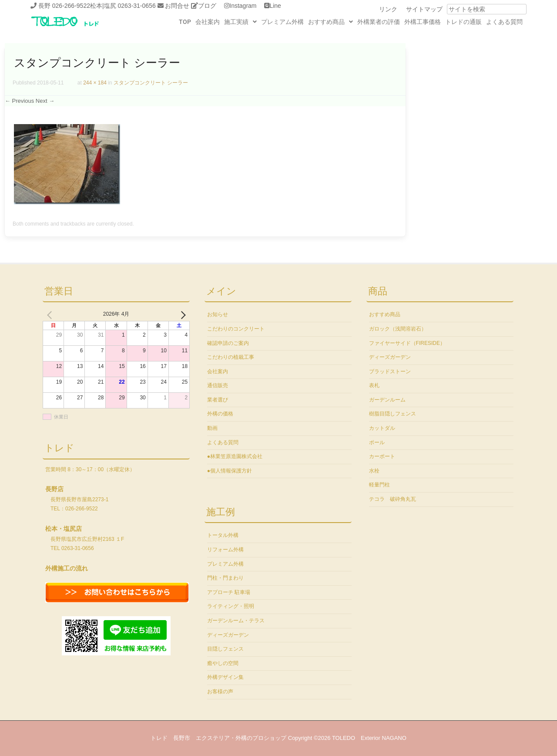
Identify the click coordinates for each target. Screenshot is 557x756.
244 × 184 (95, 83)
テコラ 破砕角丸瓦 (393, 499)
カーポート (382, 456)
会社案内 (208, 22)
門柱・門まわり (225, 578)
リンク (388, 9)
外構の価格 (220, 414)
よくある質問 (504, 22)
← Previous (19, 101)
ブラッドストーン (390, 371)
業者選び (218, 400)
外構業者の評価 (379, 22)
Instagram (243, 6)
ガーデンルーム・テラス (236, 621)
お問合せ (177, 6)
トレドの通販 (463, 22)
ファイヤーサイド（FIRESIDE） (407, 343)
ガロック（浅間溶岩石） (398, 329)
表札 (374, 385)
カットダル (382, 428)
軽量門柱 (379, 485)
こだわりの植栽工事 (231, 357)
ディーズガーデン (228, 635)
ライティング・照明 (231, 606)
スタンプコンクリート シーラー (151, 83)
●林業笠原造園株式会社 (235, 456)
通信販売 (218, 385)
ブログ (207, 6)
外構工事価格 (423, 22)
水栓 (374, 471)
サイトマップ (424, 9)
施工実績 (240, 22)
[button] (240, 22)
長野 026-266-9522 (64, 6)
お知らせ (218, 314)
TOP (185, 22)
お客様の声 (220, 692)
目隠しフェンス (225, 649)
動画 (212, 428)
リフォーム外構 (225, 550)
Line (275, 6)
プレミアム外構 (282, 22)
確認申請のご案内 (228, 343)
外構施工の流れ (67, 568)
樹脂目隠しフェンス (393, 414)
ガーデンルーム (387, 400)
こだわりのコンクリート (236, 329)
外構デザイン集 (225, 677)
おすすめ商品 (331, 22)
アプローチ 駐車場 (229, 592)
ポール (377, 442)
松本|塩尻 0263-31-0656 (123, 6)
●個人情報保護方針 (230, 471)
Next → (45, 101)
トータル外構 (223, 535)
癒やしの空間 (223, 663)
